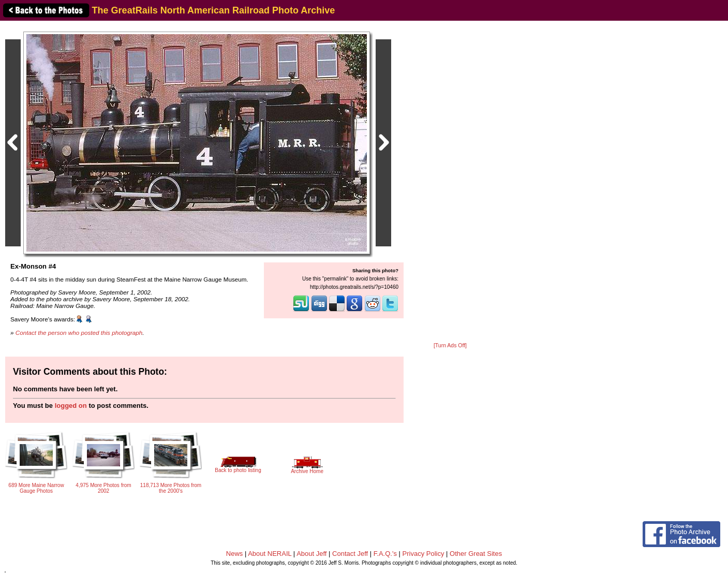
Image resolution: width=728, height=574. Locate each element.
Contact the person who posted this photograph (79, 333)
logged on (71, 406)
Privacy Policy (424, 554)
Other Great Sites (476, 554)
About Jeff (311, 554)
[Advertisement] (450, 182)
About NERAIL (270, 554)
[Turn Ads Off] (450, 345)
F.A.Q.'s (385, 554)
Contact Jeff (350, 554)
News (235, 554)
